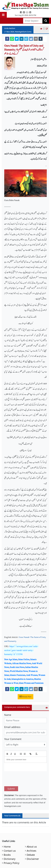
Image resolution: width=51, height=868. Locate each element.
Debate (31, 855)
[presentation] (25, 779)
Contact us (10, 851)
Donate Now (26, 697)
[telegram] (26, 39)
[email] (36, 39)
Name (8, 715)
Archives (31, 851)
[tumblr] (41, 39)
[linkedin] (21, 39)
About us (32, 847)
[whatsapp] (12, 39)
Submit (11, 789)
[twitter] (17, 39)
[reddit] (31, 39)
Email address (12, 727)
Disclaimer (33, 859)
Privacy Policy (11, 863)
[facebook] (7, 39)
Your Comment (13, 739)
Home (7, 847)
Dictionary (10, 859)
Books (7, 855)
